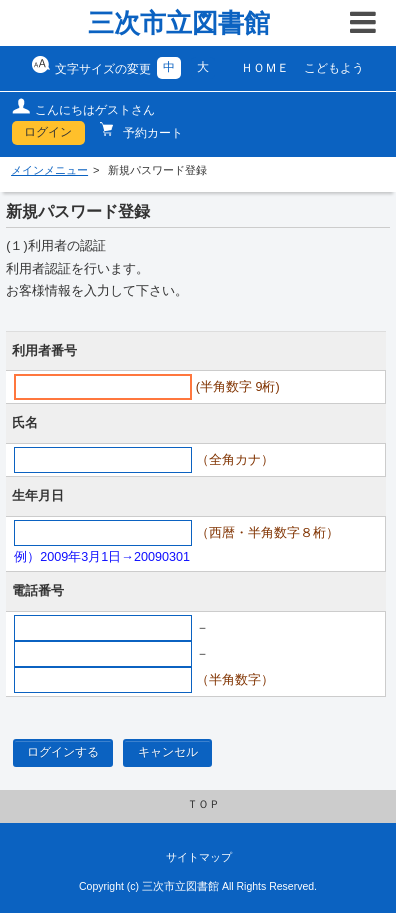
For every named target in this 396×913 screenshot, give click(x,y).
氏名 (25, 423)
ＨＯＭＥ (265, 68)
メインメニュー (49, 170)
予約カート (151, 133)
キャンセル (168, 752)
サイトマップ (199, 857)
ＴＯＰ (203, 804)
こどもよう (334, 68)
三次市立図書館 (179, 23)
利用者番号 (44, 351)
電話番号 (38, 591)
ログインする (63, 752)
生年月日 (38, 496)
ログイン (48, 132)
